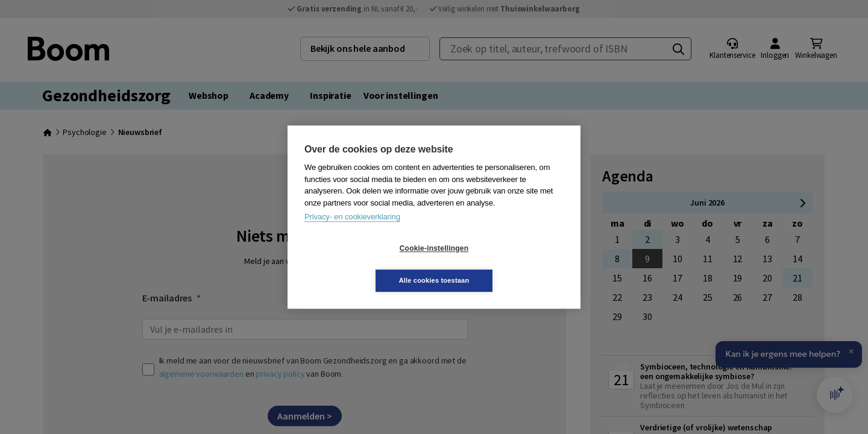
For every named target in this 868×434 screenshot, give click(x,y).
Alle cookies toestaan (506, 264)
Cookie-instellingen (362, 265)
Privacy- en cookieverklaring (352, 233)
